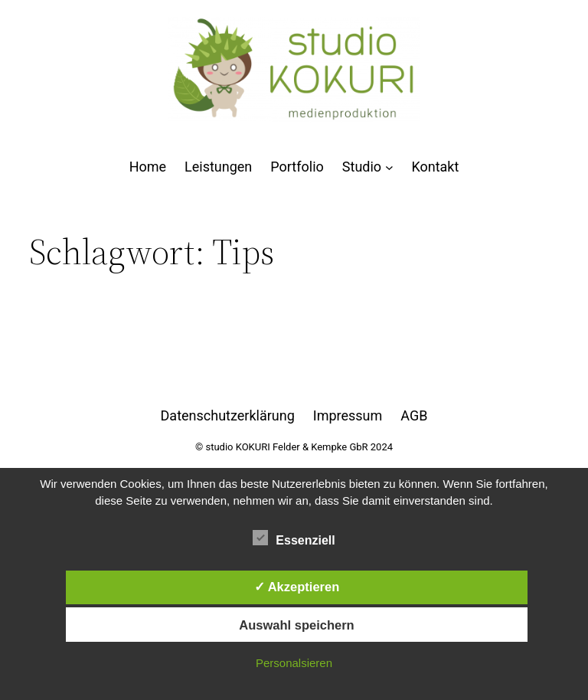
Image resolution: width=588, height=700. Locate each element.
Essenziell (294, 538)
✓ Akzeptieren (297, 587)
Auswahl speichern (296, 625)
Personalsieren (294, 663)
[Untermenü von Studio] (389, 167)
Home (148, 167)
